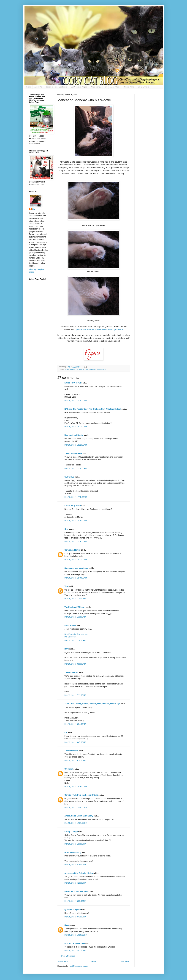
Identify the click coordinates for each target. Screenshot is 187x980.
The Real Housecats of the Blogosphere (91, 369)
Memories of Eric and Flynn (77, 891)
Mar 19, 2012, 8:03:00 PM (75, 901)
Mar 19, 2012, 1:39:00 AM (75, 617)
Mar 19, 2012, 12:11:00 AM (76, 427)
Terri (67, 586)
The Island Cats (72, 672)
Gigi (66, 529)
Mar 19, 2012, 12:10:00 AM (76, 401)
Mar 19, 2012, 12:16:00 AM (76, 542)
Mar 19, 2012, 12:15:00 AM (76, 497)
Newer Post (63, 962)
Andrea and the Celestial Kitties (79, 873)
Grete (72, 369)
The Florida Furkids (73, 453)
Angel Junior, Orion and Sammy (79, 816)
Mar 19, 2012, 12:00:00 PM (76, 808)
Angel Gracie (116, 87)
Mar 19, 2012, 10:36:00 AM (76, 787)
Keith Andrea (70, 625)
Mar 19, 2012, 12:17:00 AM (76, 560)
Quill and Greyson (73, 910)
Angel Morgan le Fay (99, 87)
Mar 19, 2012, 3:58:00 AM (75, 664)
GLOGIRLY (69, 477)
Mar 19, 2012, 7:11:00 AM (75, 695)
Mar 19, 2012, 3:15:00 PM (75, 865)
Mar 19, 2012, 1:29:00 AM (75, 599)
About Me (38, 87)
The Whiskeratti (72, 751)
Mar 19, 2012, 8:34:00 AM (75, 724)
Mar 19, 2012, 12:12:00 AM (76, 445)
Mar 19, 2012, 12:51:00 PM (76, 823)
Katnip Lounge (71, 832)
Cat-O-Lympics (143, 87)
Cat (66, 732)
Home (28, 87)
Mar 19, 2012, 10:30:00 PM (76, 935)
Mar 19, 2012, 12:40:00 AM (76, 578)
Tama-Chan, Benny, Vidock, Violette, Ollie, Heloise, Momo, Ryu (92, 704)
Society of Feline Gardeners (56, 87)
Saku (67, 925)
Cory (34, 209)
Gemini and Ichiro (72, 550)
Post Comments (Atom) (79, 966)
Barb (67, 649)
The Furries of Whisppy (75, 607)
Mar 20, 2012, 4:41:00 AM (75, 951)
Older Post (124, 962)
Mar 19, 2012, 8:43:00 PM (75, 917)
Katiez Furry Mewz (73, 383)
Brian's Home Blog (73, 852)
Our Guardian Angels (79, 87)
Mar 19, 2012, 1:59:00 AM (75, 640)
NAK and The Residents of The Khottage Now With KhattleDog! (93, 409)
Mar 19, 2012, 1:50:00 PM (75, 844)
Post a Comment (68, 956)
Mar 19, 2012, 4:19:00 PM (75, 883)
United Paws (129, 87)
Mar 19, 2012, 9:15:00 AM (75, 761)
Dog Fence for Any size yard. (77, 634)
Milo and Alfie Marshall (75, 943)
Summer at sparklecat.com (77, 568)
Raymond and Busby (74, 435)
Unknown (69, 769)
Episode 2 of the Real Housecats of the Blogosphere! (99, 329)
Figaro (67, 369)
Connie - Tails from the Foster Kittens (81, 795)
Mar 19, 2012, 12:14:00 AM (76, 468)
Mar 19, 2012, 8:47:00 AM (75, 742)
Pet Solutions (70, 637)
